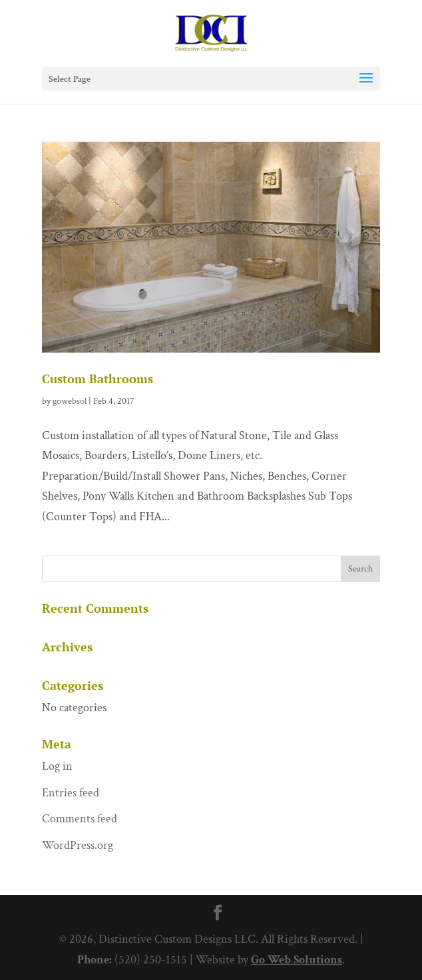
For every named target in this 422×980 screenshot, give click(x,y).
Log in (57, 766)
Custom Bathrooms (98, 379)
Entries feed (71, 793)
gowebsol (70, 401)
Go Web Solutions (297, 960)
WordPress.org (78, 845)
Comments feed (80, 819)
